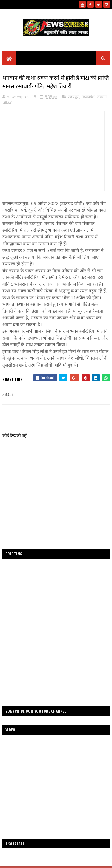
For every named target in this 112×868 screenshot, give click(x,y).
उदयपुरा (74, 97)
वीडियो (8, 103)
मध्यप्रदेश (88, 97)
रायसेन (102, 97)
